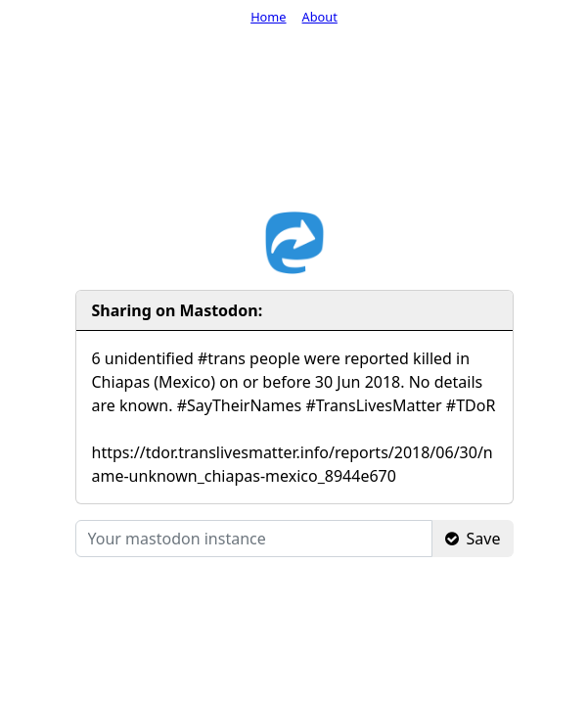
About (320, 17)
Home (268, 17)
